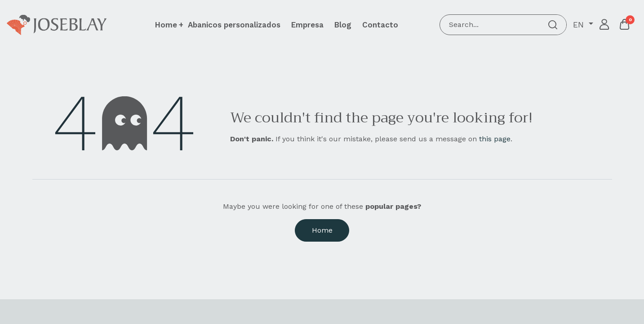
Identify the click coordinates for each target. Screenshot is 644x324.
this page (495, 139)
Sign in (605, 25)
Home (322, 230)
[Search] (553, 25)
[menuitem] (234, 25)
